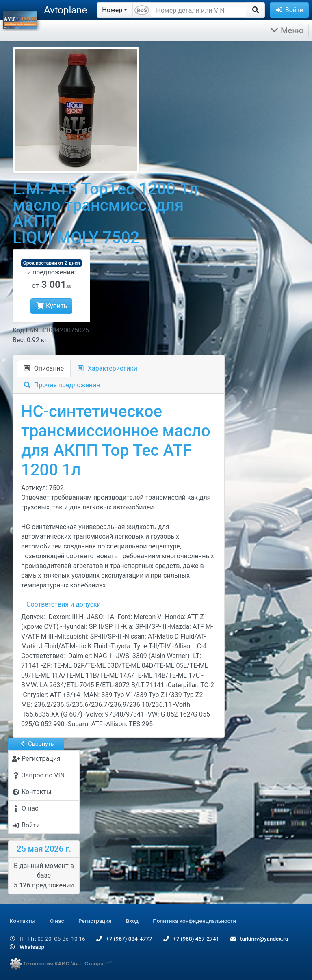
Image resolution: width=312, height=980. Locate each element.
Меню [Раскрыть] (287, 30)
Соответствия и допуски (64, 604)
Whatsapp (27, 947)
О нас (57, 921)
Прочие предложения (62, 385)
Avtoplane (65, 10)
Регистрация (95, 921)
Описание (44, 368)
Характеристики (107, 368)
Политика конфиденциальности (194, 921)
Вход (132, 921)
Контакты (23, 921)
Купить (51, 306)
